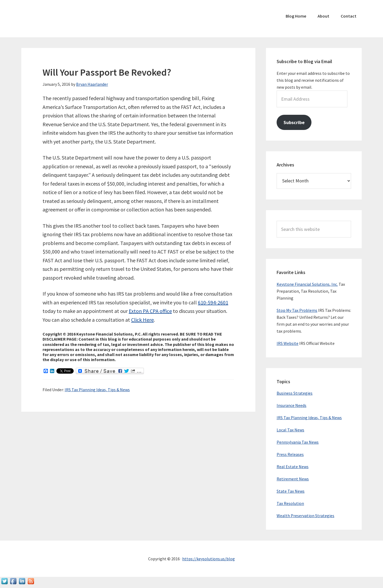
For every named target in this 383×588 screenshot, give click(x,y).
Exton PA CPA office (150, 311)
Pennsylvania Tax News (298, 442)
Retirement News (293, 479)
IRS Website (288, 343)
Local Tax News (290, 430)
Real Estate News (293, 467)
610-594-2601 (213, 302)
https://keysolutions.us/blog (209, 559)
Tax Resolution (290, 503)
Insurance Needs (292, 405)
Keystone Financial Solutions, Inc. (307, 284)
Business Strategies (295, 393)
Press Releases (290, 454)
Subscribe (294, 122)
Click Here (142, 320)
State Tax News (291, 491)
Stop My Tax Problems (297, 310)
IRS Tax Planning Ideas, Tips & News (97, 390)
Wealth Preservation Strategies (305, 516)
